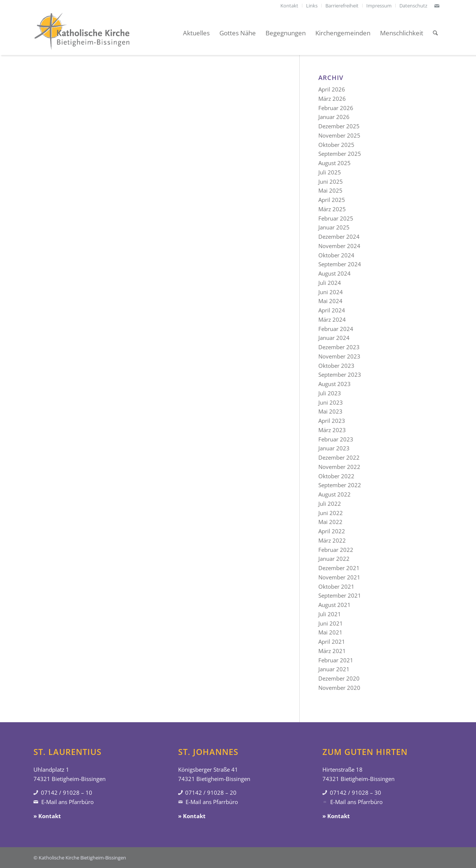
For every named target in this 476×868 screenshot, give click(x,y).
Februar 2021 (336, 660)
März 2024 (332, 319)
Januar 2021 (334, 669)
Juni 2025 (331, 181)
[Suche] (435, 33)
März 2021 (332, 651)
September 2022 (340, 485)
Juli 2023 (330, 393)
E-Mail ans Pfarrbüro (67, 802)
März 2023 (332, 430)
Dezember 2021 (339, 568)
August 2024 (335, 273)
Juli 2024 (330, 283)
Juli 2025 (330, 172)
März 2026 (332, 99)
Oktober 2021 (336, 586)
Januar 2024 (334, 338)
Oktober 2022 (336, 476)
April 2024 (332, 310)
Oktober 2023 (336, 366)
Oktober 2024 (336, 255)
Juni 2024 (331, 292)
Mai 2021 (330, 632)
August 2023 (335, 384)
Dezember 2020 (339, 678)
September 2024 (340, 264)
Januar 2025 (334, 227)
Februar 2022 (336, 550)
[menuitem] (290, 6)
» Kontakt (47, 816)
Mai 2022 (330, 522)
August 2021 (335, 605)
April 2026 (332, 89)
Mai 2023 (330, 411)
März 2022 (332, 540)
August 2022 (335, 494)
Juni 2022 (331, 513)
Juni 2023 (331, 402)
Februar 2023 (336, 439)
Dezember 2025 (339, 126)
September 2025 (340, 154)
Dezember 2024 (339, 237)
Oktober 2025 (336, 145)
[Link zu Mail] (437, 6)
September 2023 (340, 374)
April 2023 (332, 421)
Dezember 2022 (339, 457)
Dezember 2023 (339, 347)
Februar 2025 (336, 218)
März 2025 (332, 209)
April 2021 (332, 642)
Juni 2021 (331, 623)
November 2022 (339, 467)
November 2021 (339, 577)
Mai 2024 (330, 301)
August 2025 (335, 163)
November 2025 (339, 135)
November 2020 (339, 688)
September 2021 (340, 595)
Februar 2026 (336, 108)
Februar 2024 (336, 329)
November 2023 (339, 356)
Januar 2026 (334, 117)
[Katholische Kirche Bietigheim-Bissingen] (82, 33)
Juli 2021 (330, 614)
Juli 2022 (330, 504)
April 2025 (332, 200)
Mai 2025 (330, 190)
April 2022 (332, 531)
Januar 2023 (334, 448)
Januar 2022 (334, 559)
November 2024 (339, 246)
